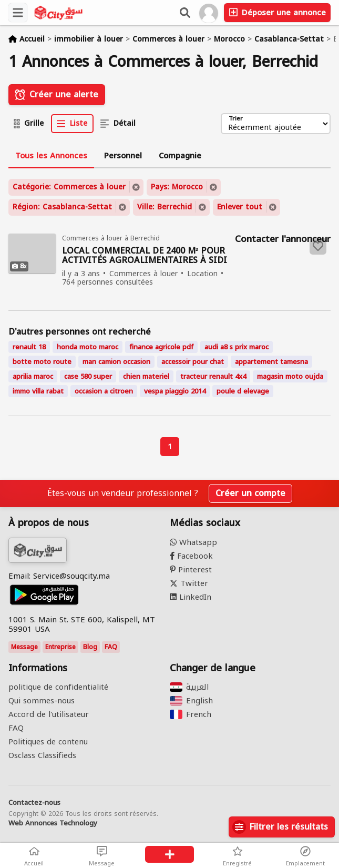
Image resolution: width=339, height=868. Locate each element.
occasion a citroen (104, 391)
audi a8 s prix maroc (237, 347)
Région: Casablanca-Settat (62, 207)
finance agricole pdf (161, 347)
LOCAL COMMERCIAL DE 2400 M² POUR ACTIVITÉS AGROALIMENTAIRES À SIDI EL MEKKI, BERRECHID (145, 256)
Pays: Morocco (177, 187)
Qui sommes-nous (42, 701)
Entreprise (60, 647)
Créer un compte (250, 493)
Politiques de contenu (48, 742)
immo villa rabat (38, 391)
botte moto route (42, 362)
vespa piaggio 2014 (175, 391)
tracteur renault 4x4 (213, 376)
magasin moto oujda (290, 376)
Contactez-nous (34, 803)
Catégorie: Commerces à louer (69, 187)
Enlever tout (240, 207)
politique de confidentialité (58, 687)
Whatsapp (193, 542)
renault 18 (29, 347)
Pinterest (191, 570)
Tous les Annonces (51, 156)
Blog (90, 647)
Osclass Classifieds (42, 755)
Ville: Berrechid (165, 207)
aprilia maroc (33, 376)
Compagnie (180, 156)
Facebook (191, 556)
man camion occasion (116, 362)
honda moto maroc (88, 347)
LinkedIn (191, 597)
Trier (236, 119)
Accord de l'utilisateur (49, 714)
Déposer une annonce (277, 13)
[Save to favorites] (318, 246)
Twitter (189, 583)
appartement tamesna (271, 362)
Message (24, 647)
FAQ (111, 647)
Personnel (123, 156)
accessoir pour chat (193, 362)
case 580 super (88, 376)
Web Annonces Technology (53, 823)
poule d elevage (243, 391)
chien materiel (146, 376)
